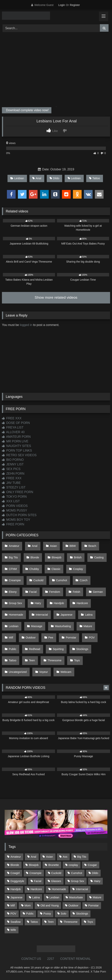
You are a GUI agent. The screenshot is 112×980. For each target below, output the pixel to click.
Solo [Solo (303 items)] (64, 914)
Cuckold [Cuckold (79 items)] (56, 873)
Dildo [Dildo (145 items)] (95, 873)
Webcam (66, 672)
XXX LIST (11, 501)
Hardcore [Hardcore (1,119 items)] (36, 889)
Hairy (38, 603)
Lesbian (17, 178)
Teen (32, 660)
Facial (33, 592)
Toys (77, 660)
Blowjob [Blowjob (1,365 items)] (34, 865)
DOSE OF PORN (16, 423)
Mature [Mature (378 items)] (97, 897)
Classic (56, 569)
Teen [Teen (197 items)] (51, 922)
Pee (51, 638)
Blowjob (56, 557)
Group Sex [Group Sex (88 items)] (77, 881)
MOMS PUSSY (15, 510)
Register (75, 5)
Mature (88, 626)
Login (62, 5)
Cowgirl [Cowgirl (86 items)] (15, 873)
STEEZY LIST (14, 487)
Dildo (54, 178)
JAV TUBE (11, 483)
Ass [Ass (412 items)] (65, 857)
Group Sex (15, 603)
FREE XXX (12, 418)
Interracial (42, 615)
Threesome (55, 660)
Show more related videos (56, 297)
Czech (84, 580)
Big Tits (13, 557)
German (98, 592)
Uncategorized (18, 672)
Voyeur (44, 672)
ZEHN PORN (13, 474)
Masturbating (63, 626)
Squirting (58, 649)
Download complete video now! (27, 110)
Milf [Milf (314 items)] (13, 905)
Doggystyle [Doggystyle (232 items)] (17, 881)
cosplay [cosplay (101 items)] (73, 865)
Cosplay (78, 569)
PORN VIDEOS (15, 506)
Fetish (76, 592)
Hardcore (82, 603)
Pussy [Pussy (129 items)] (47, 914)
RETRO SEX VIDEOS (19, 455)
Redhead (34, 649)
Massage (37, 626)
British (78, 557)
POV (92, 638)
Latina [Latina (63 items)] (36, 897)
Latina (89, 615)
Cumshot (62, 580)
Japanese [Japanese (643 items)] (16, 897)
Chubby (34, 569)
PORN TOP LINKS (17, 451)
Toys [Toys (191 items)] (90, 922)
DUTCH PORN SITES (19, 515)
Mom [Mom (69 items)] (28, 905)
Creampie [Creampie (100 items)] (35, 873)
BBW (73, 546)
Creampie (15, 580)
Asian (53, 546)
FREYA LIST (13, 427)
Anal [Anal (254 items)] (33, 857)
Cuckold (38, 580)
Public (13, 649)
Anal (37, 178)
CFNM (13, 569)
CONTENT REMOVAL (76, 959)
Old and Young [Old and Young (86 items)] (49, 905)
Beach (92, 546)
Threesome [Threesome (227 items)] (71, 922)
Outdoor (31, 638)
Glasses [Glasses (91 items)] (56, 881)
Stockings (82, 649)
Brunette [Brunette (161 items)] (53, 865)
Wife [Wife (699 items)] (13, 930)
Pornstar (71, 638)
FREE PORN (13, 524)
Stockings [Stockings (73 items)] (82, 914)
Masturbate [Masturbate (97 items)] (76, 897)
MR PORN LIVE (15, 441)
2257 (51, 959)
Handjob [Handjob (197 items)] (16, 889)
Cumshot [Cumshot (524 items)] (77, 873)
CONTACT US (31, 959)
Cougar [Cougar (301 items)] (92, 865)
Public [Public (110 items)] (30, 914)
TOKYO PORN (14, 497)
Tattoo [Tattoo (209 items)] (34, 922)
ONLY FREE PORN (18, 492)
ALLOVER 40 (13, 432)
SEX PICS (11, 469)
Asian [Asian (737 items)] (49, 857)
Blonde (35, 557)
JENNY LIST (13, 464)
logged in (26, 325)
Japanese (66, 615)
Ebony (13, 592)
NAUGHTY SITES (16, 446)
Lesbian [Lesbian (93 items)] (54, 897)
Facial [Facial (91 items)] (38, 881)
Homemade (16, 615)
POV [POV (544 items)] (13, 914)
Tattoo (94, 178)
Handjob (59, 603)
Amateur (14, 546)
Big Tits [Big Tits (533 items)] (82, 857)
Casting (99, 557)
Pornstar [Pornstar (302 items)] (93, 905)
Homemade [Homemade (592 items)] (59, 889)
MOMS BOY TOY (16, 520)
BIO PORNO (13, 460)
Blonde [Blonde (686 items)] (15, 865)
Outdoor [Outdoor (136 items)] (74, 905)
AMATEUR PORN (16, 437)
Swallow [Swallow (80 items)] (15, 922)
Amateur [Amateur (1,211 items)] (16, 857)
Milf (11, 638)
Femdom (55, 592)
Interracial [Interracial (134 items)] (82, 889)
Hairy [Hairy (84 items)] (97, 881)
